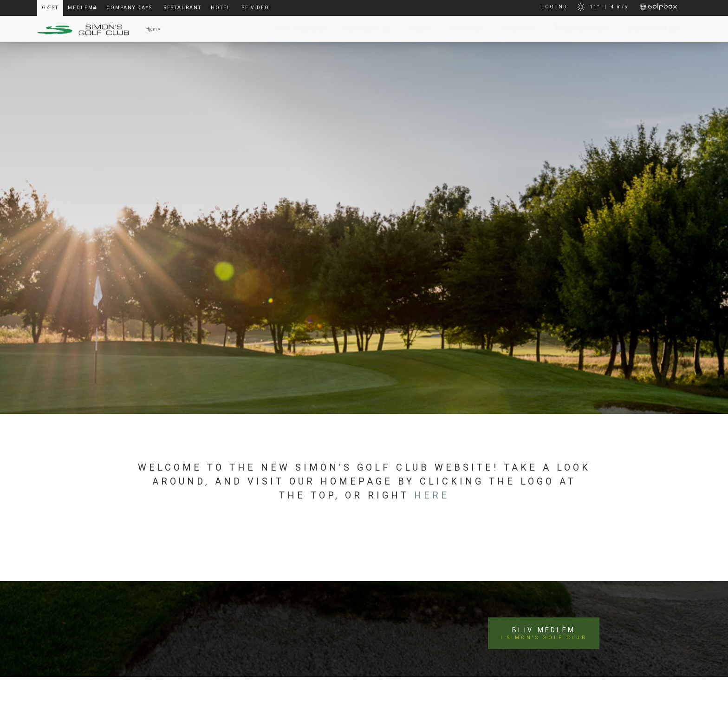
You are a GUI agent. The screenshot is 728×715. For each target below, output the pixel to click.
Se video (256, 8)
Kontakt (515, 29)
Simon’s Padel (650, 29)
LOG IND (554, 7)
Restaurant (182, 8)
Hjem (151, 29)
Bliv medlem (546, 626)
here (432, 495)
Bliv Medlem (364, 29)
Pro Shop (462, 29)
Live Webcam (297, 29)
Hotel (221, 8)
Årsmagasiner (577, 29)
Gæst (416, 29)
